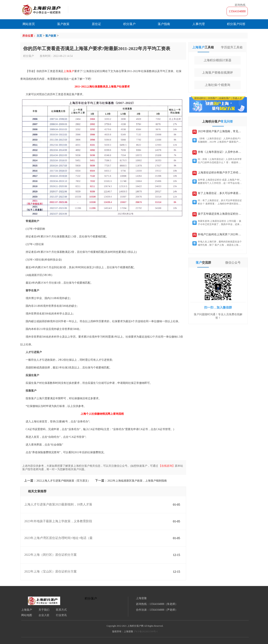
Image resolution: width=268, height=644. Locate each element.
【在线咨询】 (167, 466)
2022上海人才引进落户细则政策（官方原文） (63, 481)
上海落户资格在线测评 (217, 73)
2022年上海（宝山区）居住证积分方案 (51, 571)
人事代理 (199, 24)
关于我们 (44, 610)
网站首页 (29, 24)
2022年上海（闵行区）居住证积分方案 (51, 555)
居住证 (96, 24)
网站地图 (27, 615)
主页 (39, 36)
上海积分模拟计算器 (217, 60)
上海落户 (27, 610)
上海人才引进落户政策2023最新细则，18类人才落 (58, 504)
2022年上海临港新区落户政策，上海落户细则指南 (137, 481)
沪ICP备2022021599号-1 (146, 631)
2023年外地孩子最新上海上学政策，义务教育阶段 (58, 521)
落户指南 (164, 24)
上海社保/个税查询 (217, 85)
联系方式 (61, 610)
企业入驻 (44, 615)
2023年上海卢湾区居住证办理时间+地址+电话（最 (58, 538)
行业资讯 (61, 615)
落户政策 (63, 24)
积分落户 (129, 24)
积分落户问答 (236, 24)
